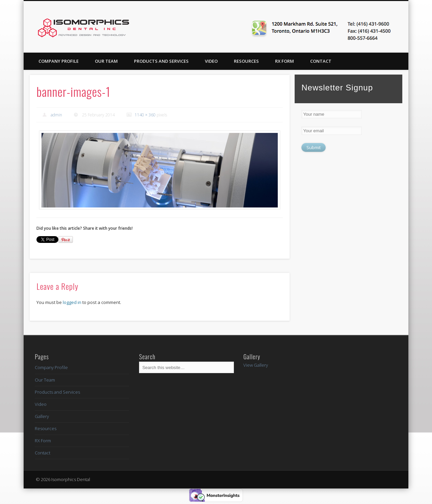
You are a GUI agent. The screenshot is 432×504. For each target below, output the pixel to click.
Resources (246, 61)
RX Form (285, 61)
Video (211, 61)
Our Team (106, 61)
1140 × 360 (145, 115)
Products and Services (161, 61)
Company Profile (59, 61)
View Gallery (256, 365)
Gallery (42, 416)
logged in (72, 302)
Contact (321, 61)
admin (56, 115)
